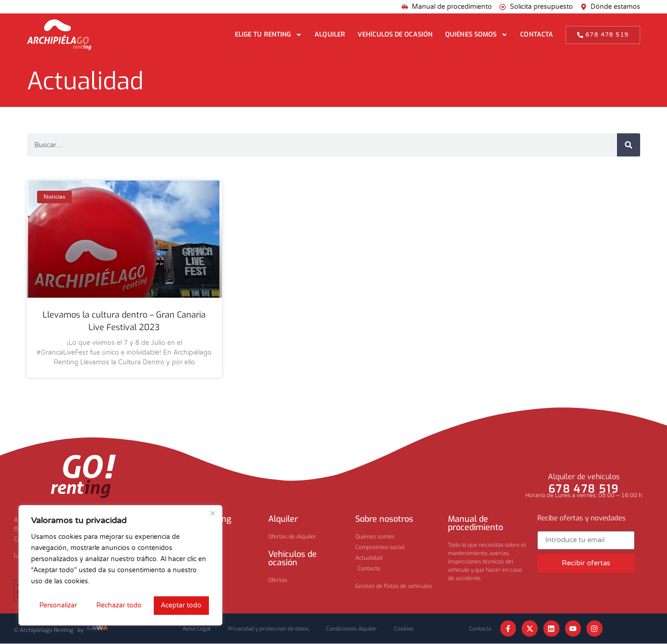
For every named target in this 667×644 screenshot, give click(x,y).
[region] (120, 566)
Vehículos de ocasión (395, 34)
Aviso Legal (194, 629)
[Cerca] (213, 514)
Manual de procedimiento (475, 523)
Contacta (537, 34)
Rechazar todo (119, 605)
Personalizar (58, 605)
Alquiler (330, 34)
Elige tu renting (269, 35)
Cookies (408, 629)
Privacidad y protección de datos (268, 629)
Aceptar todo (182, 605)
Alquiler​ (283, 519)
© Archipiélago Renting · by (62, 630)
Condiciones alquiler (353, 629)
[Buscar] (629, 145)
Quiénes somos (476, 35)
